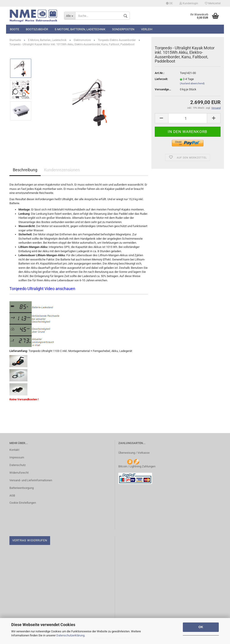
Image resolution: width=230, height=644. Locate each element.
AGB (12, 495)
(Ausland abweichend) (192, 83)
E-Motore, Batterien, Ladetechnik (80, 29)
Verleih (147, 29)
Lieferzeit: (161, 79)
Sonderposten (123, 29)
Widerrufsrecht (19, 473)
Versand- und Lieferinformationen (31, 480)
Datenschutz (18, 465)
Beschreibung (25, 170)
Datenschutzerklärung (70, 635)
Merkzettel (213, 3)
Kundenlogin (189, 3)
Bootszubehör (37, 29)
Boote (14, 29)
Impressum (17, 457)
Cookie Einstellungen (23, 503)
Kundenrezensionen (62, 170)
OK (201, 627)
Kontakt (14, 450)
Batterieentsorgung (22, 488)
